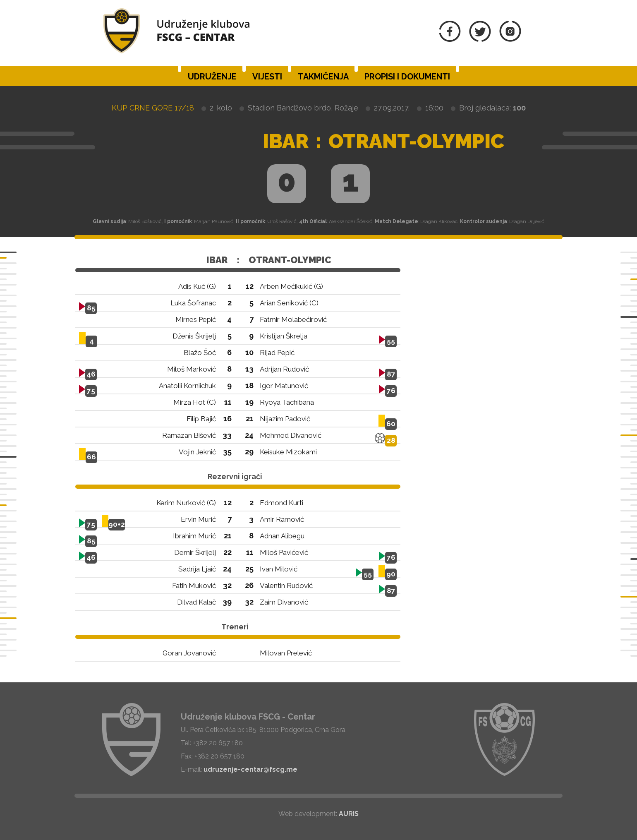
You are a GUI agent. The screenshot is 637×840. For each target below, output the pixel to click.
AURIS (349, 814)
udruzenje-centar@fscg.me (250, 769)
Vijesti (267, 77)
